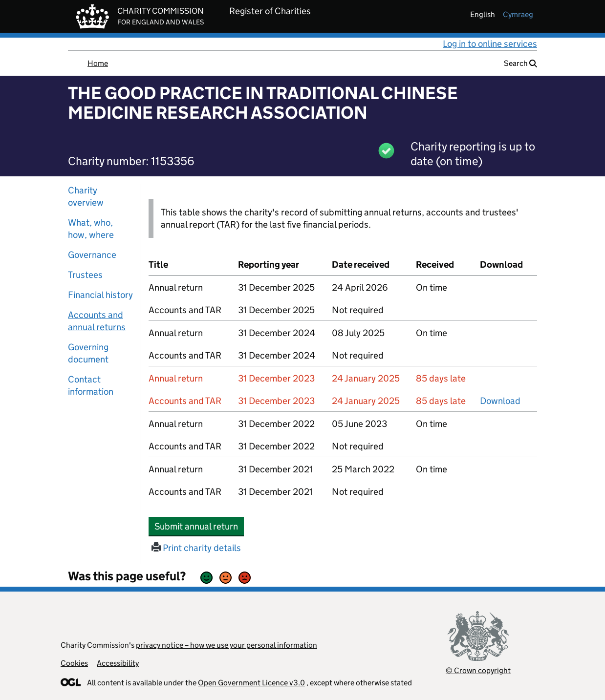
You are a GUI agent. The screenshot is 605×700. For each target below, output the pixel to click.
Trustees (85, 275)
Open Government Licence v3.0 (251, 683)
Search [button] (520, 63)
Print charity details (196, 548)
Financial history (100, 295)
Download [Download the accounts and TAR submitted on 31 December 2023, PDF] (500, 401)
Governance (92, 255)
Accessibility (118, 663)
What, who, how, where (91, 229)
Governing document (88, 353)
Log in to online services (490, 44)
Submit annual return (199, 526)
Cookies (74, 663)
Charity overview (86, 196)
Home (98, 63)
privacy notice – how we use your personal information (227, 645)
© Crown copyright (478, 670)
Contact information (91, 385)
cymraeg (518, 14)
